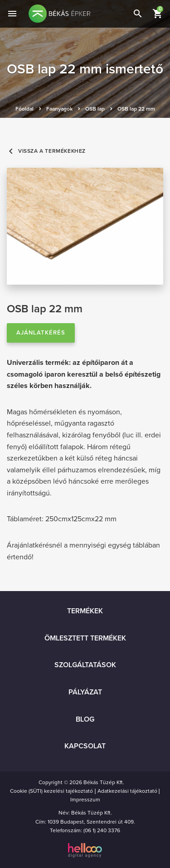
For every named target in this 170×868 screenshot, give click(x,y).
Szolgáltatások (85, 665)
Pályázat (85, 692)
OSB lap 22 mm (136, 109)
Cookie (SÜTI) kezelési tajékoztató (51, 791)
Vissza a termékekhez (46, 151)
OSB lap (95, 109)
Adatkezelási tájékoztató (127, 791)
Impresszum (85, 800)
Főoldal (24, 109)
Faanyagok (59, 109)
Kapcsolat (85, 746)
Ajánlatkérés (41, 333)
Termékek (85, 611)
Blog (85, 719)
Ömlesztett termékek (85, 638)
